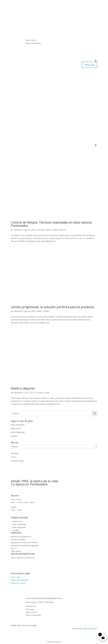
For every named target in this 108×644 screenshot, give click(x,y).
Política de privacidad (19, 580)
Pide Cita (89, 65)
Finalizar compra (17, 461)
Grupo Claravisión (90, 628)
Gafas (48, 230)
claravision (18, 230)
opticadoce (18, 393)
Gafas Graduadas (18, 425)
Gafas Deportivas (18, 432)
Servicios (62, 230)
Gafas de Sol (16, 428)
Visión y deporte (23, 388)
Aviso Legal (15, 577)
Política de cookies (18, 583)
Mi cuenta (15, 453)
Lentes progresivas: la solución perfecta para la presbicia (52, 307)
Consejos (41, 230)
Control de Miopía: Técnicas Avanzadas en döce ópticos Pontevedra (51, 224)
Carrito (13, 457)
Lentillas (55, 230)
